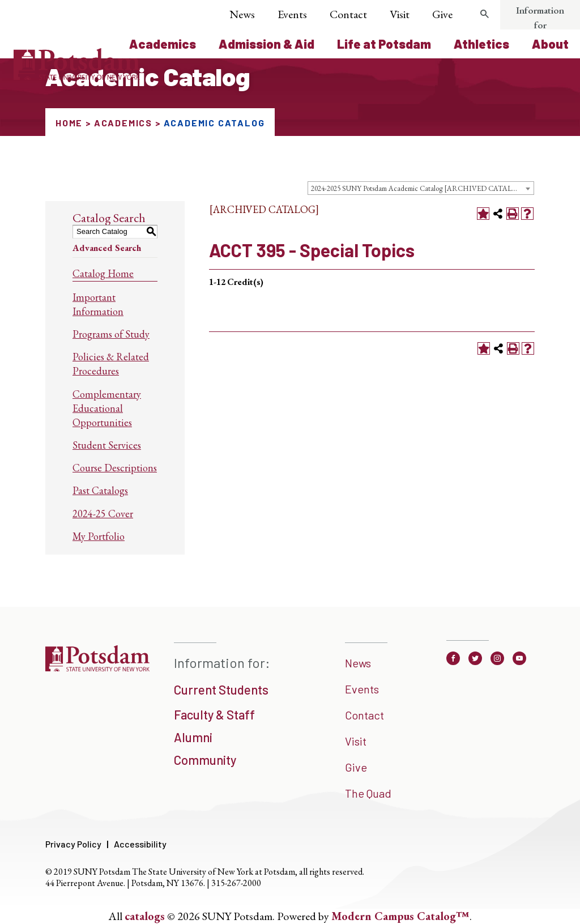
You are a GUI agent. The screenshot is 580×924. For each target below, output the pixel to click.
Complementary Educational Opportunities (107, 408)
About (550, 44)
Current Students (221, 689)
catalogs (145, 916)
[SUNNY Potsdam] (97, 670)
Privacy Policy (73, 844)
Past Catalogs (100, 490)
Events (292, 14)
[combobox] (421, 188)
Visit (400, 14)
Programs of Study (111, 334)
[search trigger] (484, 14)
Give (442, 14)
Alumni (193, 737)
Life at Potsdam (384, 44)
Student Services (107, 445)
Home (69, 123)
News (242, 14)
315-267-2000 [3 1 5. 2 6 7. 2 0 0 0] (236, 883)
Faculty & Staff (214, 714)
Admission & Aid (266, 44)
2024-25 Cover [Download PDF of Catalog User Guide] (103, 514)
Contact (348, 14)
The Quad (368, 793)
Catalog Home (103, 273)
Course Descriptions (115, 468)
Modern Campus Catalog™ (400, 916)
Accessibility (140, 844)
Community (205, 760)
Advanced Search (107, 248)
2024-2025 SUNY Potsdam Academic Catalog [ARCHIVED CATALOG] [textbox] (419, 188)
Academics (163, 44)
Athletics (481, 44)
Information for (540, 18)
